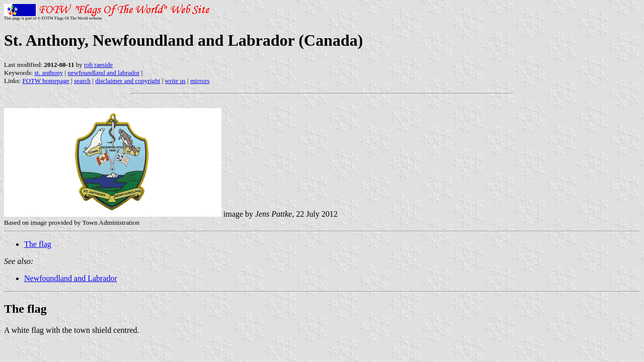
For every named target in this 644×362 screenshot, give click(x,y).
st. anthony (49, 73)
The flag (38, 244)
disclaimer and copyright (128, 81)
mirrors (200, 81)
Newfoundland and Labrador (71, 278)
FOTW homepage (46, 81)
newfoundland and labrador (103, 73)
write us (176, 81)
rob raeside (98, 65)
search (82, 81)
